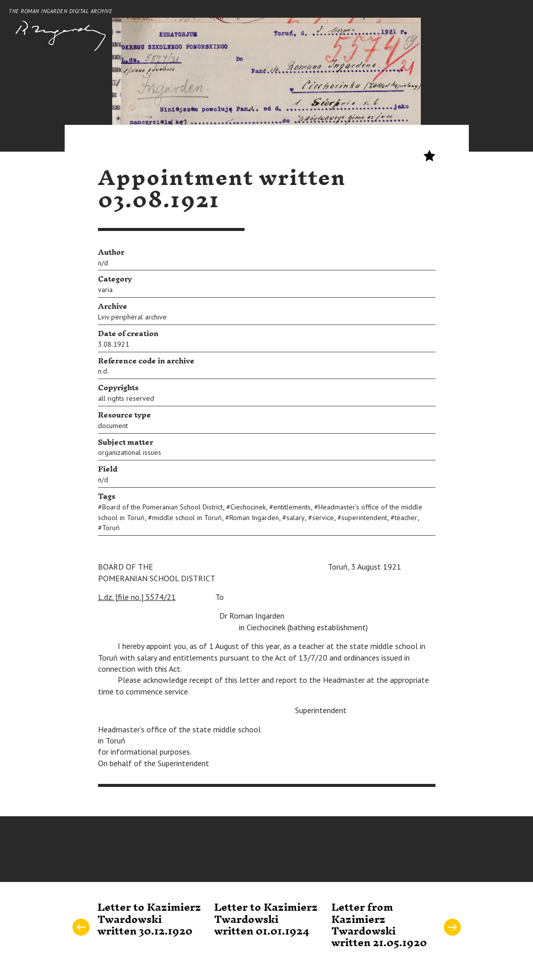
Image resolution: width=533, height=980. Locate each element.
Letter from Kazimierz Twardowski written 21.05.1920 (379, 925)
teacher (406, 518)
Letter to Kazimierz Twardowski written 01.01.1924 (266, 920)
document (113, 426)
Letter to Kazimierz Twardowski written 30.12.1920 (149, 920)
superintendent (364, 518)
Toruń (111, 528)
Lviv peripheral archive (132, 317)
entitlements (292, 507)
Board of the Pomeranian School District (162, 507)
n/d (103, 263)
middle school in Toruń (187, 518)
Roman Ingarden (254, 518)
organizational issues (130, 452)
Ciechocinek (248, 507)
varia (105, 290)
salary (296, 518)
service (323, 518)
